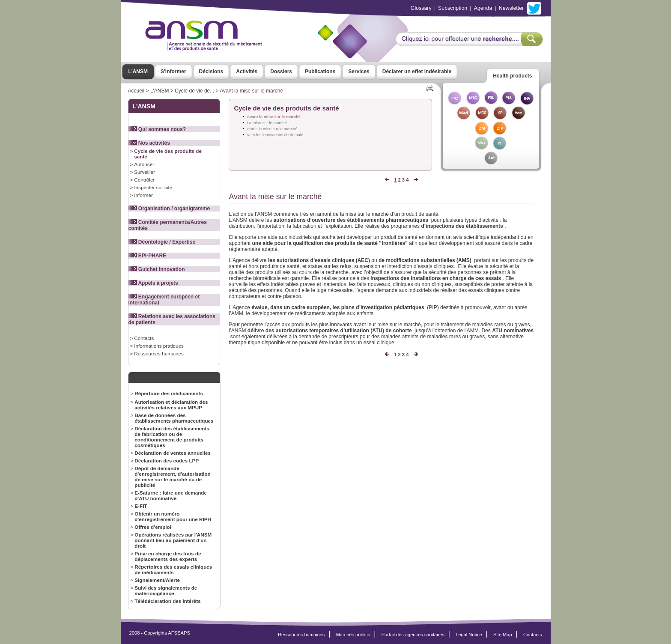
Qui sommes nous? (157, 129)
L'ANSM (138, 72)
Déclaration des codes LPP (167, 461)
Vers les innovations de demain (275, 135)
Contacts (144, 338)
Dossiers (281, 72)
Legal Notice (469, 635)
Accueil (136, 91)
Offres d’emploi (153, 527)
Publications (320, 72)
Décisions (211, 72)
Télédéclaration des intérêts (167, 601)
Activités (247, 72)
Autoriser (144, 164)
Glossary (421, 8)
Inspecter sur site (153, 187)
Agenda (483, 8)
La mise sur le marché (267, 123)
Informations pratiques (159, 346)
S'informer (173, 72)
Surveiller (145, 172)
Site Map (503, 635)
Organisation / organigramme (169, 209)
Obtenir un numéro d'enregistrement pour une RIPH (173, 516)
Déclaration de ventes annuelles (173, 453)
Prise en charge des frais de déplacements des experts (168, 556)
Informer (143, 195)
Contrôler (144, 180)
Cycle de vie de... (194, 91)
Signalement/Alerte (157, 580)
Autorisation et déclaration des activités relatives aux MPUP (171, 405)
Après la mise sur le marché (272, 129)
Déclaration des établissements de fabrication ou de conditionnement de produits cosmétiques (172, 437)
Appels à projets (153, 283)
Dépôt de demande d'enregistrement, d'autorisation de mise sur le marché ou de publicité (172, 477)
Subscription (453, 8)
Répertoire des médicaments (169, 393)
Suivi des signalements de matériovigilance (166, 590)
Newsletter (511, 8)
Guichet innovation (157, 269)
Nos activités (149, 143)
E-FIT (141, 506)
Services (359, 72)
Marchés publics (353, 635)
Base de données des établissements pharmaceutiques (174, 418)
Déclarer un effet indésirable (417, 72)
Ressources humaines (159, 353)
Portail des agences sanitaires (413, 635)
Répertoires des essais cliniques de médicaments (173, 569)
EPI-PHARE (148, 256)
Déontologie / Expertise (162, 242)
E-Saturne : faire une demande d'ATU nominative (171, 495)
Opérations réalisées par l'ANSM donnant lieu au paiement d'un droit (173, 540)
